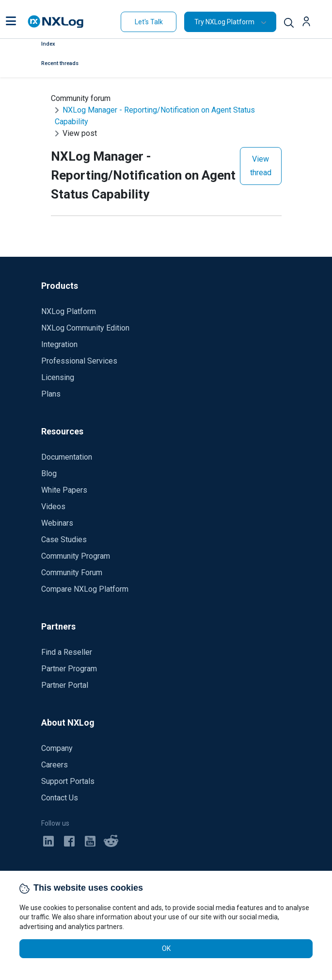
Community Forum (72, 573)
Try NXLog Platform (224, 22)
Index (48, 44)
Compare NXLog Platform (85, 589)
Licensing (58, 377)
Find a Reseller (67, 652)
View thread (261, 166)
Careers (55, 765)
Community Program (76, 556)
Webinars (57, 523)
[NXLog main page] (56, 22)
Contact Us (60, 798)
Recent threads (60, 63)
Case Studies (64, 540)
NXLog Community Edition (85, 328)
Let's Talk (149, 22)
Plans (51, 394)
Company (57, 748)
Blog (49, 473)
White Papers (64, 490)
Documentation (67, 457)
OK (166, 948)
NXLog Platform (69, 311)
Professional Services (79, 361)
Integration (59, 344)
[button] (11, 22)
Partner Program (69, 669)
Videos (53, 507)
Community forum (81, 98)
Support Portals (68, 781)
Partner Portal (65, 685)
